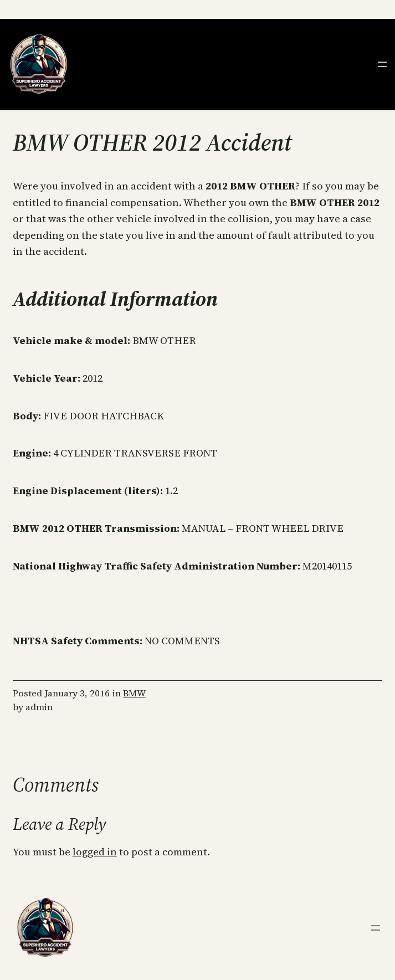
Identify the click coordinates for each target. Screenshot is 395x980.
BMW (134, 693)
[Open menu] (382, 64)
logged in (95, 852)
